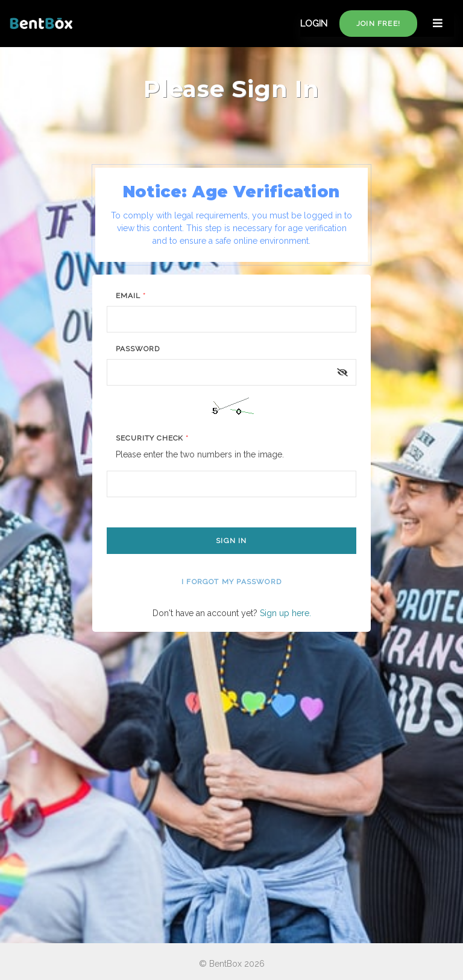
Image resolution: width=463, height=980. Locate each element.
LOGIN (314, 24)
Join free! (378, 24)
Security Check (152, 438)
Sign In (231, 541)
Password (138, 349)
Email (131, 296)
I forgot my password (231, 582)
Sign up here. (285, 613)
